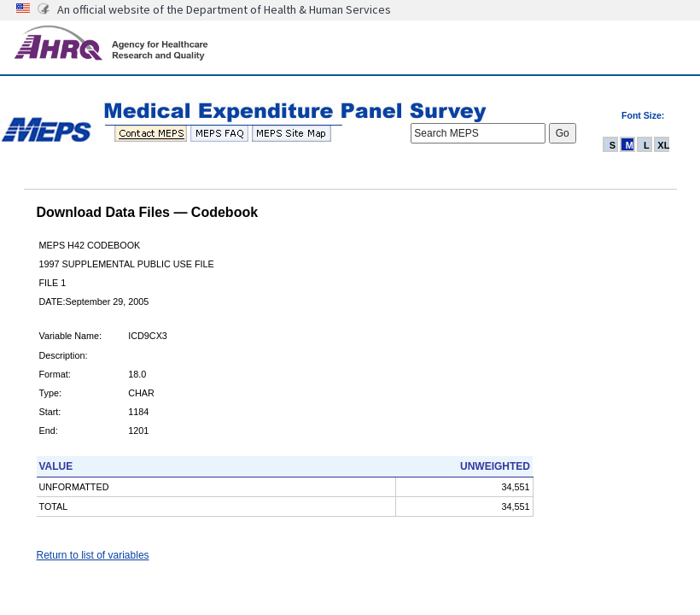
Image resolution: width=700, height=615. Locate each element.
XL (663, 145)
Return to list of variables (93, 555)
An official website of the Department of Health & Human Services (224, 9)
